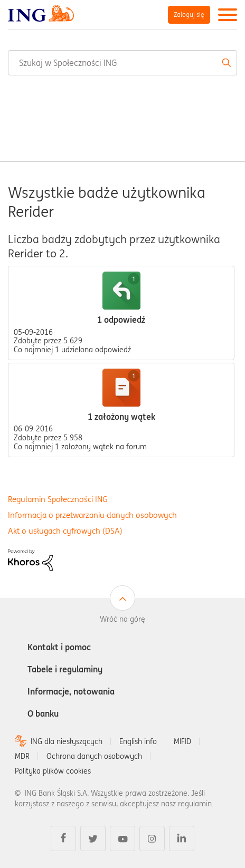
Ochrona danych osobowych (94, 756)
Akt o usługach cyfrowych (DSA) (65, 531)
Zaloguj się (189, 15)
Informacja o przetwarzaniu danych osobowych (92, 515)
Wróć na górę (123, 619)
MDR (22, 756)
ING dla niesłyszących (67, 741)
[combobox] (123, 63)
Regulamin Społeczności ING (58, 499)
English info (138, 741)
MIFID (182, 741)
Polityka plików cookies (53, 771)
